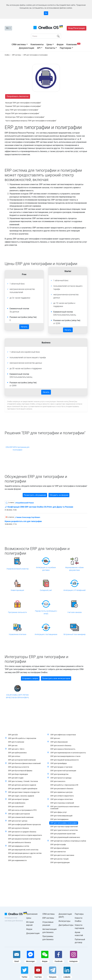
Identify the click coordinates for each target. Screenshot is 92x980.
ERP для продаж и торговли (61, 767)
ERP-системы (48, 918)
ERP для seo (13, 746)
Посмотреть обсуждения (35, 495)
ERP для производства (59, 774)
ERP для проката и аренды (61, 778)
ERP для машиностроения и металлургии (24, 839)
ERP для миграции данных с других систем (25, 853)
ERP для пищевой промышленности (65, 760)
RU (8, 28)
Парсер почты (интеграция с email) (46, 612)
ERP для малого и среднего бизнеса (22, 832)
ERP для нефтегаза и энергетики (63, 735)
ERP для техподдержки (59, 819)
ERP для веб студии (16, 778)
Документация (27, 48)
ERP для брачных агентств (19, 767)
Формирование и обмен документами (75, 569)
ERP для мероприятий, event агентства (23, 850)
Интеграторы (64, 921)
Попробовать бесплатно (18, 96)
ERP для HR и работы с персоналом (22, 738)
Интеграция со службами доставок (46, 569)
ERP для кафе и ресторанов (19, 814)
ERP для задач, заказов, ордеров (21, 796)
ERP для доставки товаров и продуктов (24, 792)
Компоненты (37, 44)
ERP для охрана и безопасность (63, 749)
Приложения (32, 914)
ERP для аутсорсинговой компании (22, 760)
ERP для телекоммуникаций (61, 816)
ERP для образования (59, 742)
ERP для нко (55, 738)
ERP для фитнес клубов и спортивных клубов (68, 841)
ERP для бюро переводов (18, 774)
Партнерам (66, 48)
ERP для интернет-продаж (18, 799)
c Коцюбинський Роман (24, 503)
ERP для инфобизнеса (17, 803)
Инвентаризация (17, 590)
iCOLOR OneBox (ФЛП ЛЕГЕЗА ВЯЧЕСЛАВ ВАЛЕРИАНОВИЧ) (17, 696)
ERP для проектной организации (63, 771)
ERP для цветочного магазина (62, 855)
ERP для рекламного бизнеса (62, 789)
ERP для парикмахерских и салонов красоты (68, 753)
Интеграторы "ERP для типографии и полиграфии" (25, 117)
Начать (24, 327)
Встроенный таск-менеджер (75, 634)
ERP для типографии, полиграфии (64, 823)
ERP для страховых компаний (62, 803)
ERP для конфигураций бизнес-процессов (24, 824)
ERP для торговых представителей (64, 827)
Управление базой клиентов (17, 569)
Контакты (50, 48)
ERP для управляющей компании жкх (65, 837)
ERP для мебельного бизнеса (20, 842)
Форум (60, 44)
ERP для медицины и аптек (19, 846)
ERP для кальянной (16, 807)
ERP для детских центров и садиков (22, 785)
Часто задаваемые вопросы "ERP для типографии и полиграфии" (31, 121)
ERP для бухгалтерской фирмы (20, 771)
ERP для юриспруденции (60, 862)
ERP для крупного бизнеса (19, 828)
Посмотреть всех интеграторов (56, 678)
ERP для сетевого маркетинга (62, 796)
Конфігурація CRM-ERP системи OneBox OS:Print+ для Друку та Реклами (39, 507)
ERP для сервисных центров (61, 792)
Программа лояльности (17, 612)
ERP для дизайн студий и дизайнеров (23, 789)
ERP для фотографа (58, 844)
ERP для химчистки (58, 852)
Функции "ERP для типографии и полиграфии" (23, 103)
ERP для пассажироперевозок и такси (65, 756)
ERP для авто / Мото (16, 749)
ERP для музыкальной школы (20, 857)
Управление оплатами (17, 634)
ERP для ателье (14, 756)
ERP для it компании (16, 742)
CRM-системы (19, 44)
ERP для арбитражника (17, 753)
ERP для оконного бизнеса (61, 746)
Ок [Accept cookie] (46, 13)
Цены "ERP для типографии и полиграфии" (22, 110)
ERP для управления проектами (63, 834)
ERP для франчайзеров (60, 848)
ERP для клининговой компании (21, 817)
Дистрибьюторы (66, 925)
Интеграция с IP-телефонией (75, 590)
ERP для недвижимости (17, 860)
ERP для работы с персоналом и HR (64, 785)
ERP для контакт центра (18, 821)
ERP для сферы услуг (59, 812)
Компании (73, 44)
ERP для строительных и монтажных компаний (65, 808)
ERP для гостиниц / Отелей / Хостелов (23, 781)
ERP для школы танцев (59, 859)
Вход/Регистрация (77, 28)
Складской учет (46, 590)
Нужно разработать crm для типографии (23, 521)
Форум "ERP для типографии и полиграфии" (22, 113)
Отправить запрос (30, 678)
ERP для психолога (58, 781)
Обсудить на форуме (59, 495)
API (39, 48)
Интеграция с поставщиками (46, 634)
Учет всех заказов (75, 612)
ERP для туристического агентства (64, 830)
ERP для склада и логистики (62, 799)
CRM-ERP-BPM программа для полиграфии (17, 448)
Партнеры (79, 914)
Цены (49, 44)
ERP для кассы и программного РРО (22, 810)
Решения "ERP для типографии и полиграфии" (23, 106)
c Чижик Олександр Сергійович (27, 517)
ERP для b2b (13, 735)
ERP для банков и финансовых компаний (24, 763)
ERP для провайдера (59, 763)
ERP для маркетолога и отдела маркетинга (25, 835)
